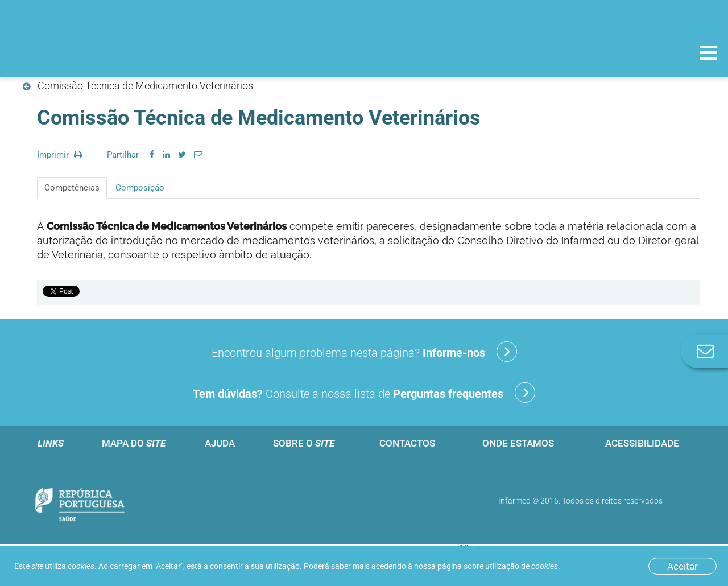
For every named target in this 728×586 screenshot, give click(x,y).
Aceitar (682, 566)
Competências (72, 188)
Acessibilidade (642, 443)
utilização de (522, 566)
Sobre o (304, 443)
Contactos (407, 443)
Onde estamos (518, 443)
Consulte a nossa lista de (364, 393)
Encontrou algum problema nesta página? (364, 352)
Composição (140, 188)
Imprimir (59, 155)
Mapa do (134, 443)
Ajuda (220, 443)
